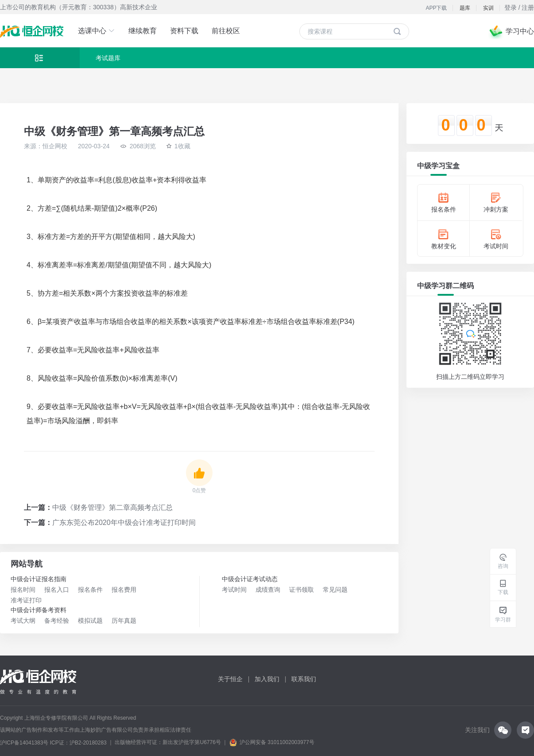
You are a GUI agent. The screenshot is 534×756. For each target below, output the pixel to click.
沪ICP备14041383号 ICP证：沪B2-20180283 (53, 743)
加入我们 (267, 679)
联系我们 (304, 679)
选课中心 (97, 31)
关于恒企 (230, 679)
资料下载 (184, 31)
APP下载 (436, 8)
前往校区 (226, 31)
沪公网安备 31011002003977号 (272, 742)
